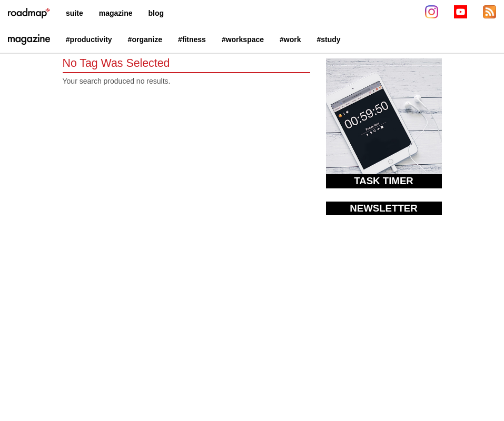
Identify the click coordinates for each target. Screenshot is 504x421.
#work (290, 39)
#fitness (192, 39)
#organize (145, 39)
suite (75, 13)
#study (329, 39)
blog (156, 13)
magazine (116, 13)
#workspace (243, 39)
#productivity (89, 39)
